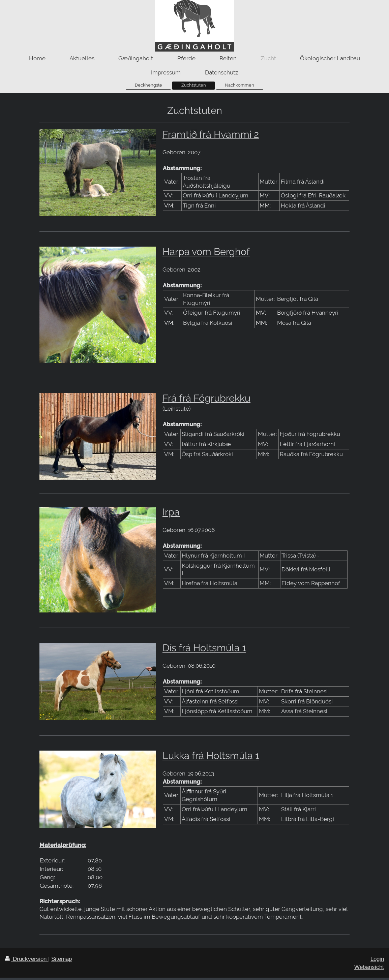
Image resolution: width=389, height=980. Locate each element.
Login (377, 959)
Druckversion (27, 959)
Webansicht (369, 967)
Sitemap (62, 959)
